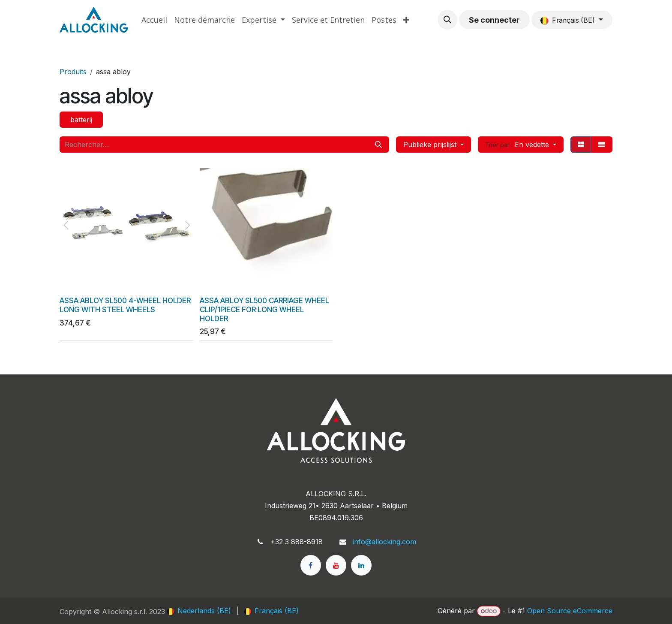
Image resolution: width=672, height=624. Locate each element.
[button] (447, 20)
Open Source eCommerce (570, 611)
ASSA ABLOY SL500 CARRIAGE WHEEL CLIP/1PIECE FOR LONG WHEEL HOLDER (264, 309)
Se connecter (494, 20)
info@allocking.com (384, 542)
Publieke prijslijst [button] (431, 145)
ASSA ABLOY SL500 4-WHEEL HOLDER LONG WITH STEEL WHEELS (125, 305)
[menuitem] (154, 20)
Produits (73, 72)
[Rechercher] (378, 145)
